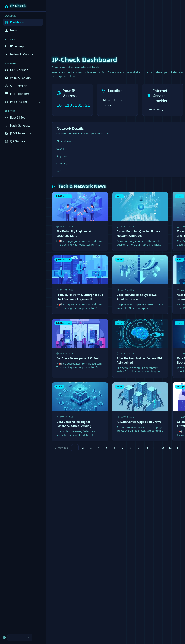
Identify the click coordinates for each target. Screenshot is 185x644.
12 (162, 448)
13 (170, 448)
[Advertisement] (92, 25)
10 (146, 448)
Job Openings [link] (63, 196)
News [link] (119, 196)
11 (154, 448)
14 (178, 448)
